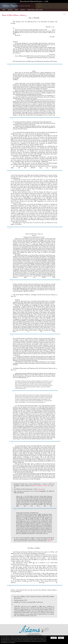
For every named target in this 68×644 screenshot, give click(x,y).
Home (4, 10)
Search (23, 10)
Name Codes (35, 10)
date (49, 539)
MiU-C (50, 541)
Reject (61, 638)
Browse (10, 10)
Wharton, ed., (41, 485)
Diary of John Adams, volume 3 (14, 15)
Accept (54, 638)
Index (17, 10)
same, (39, 489)
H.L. (28, 87)
